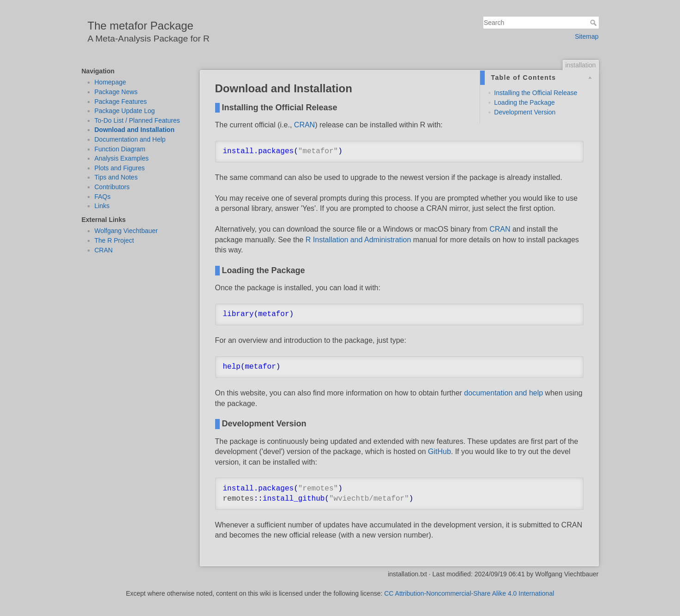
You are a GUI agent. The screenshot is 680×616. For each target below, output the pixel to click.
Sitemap (587, 36)
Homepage (111, 82)
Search (594, 23)
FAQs (103, 197)
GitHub (439, 452)
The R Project (114, 240)
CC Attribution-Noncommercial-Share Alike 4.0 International (469, 593)
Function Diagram (120, 149)
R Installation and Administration (358, 240)
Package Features (121, 102)
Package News (116, 92)
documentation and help (503, 393)
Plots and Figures (120, 168)
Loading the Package (524, 102)
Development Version (525, 112)
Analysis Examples (122, 158)
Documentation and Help (130, 139)
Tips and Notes (116, 177)
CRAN (104, 250)
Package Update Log (125, 111)
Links (102, 206)
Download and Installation (135, 130)
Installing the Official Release (536, 93)
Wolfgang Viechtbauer (126, 231)
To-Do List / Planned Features (137, 120)
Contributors (112, 187)
